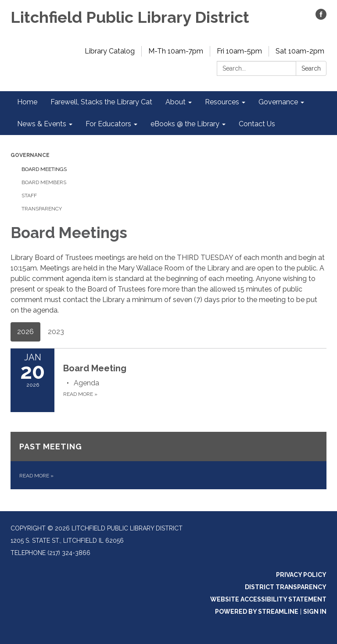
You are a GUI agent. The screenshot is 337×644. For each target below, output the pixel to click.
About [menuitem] (176, 102)
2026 (25, 332)
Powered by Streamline (257, 612)
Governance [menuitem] (278, 102)
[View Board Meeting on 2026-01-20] (195, 368)
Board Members (44, 182)
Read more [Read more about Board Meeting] (80, 394)
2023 (56, 332)
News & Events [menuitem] (42, 124)
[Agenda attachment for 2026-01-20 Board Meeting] (86, 383)
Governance (30, 155)
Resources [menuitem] (222, 102)
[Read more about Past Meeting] (168, 461)
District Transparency (286, 587)
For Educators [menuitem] (108, 124)
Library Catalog (110, 51)
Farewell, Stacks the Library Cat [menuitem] (101, 102)
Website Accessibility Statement (268, 599)
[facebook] (321, 17)
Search (311, 68)
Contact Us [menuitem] (257, 124)
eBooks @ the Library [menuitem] (185, 124)
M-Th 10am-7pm (176, 51)
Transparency (42, 209)
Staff (29, 196)
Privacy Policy (301, 575)
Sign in (315, 612)
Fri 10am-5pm (239, 51)
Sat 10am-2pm (300, 51)
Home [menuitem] (27, 102)
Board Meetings (44, 169)
